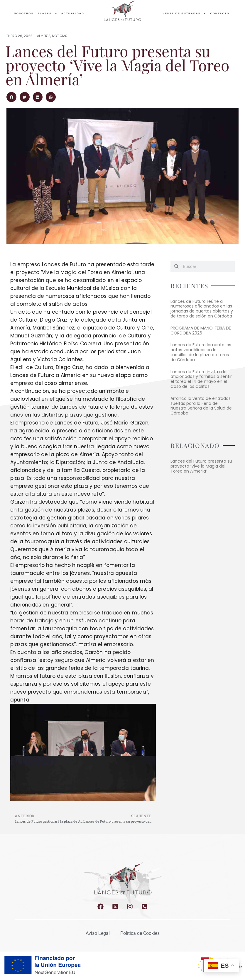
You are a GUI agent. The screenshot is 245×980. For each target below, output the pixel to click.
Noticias (60, 36)
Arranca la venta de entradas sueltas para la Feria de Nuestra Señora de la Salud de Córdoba (201, 406)
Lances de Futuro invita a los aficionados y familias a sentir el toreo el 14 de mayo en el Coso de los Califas (201, 379)
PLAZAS (47, 13)
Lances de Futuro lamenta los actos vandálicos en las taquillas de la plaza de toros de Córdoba (201, 352)
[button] (11, 97)
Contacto (220, 13)
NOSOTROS (24, 13)
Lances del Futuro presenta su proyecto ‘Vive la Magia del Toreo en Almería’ (201, 466)
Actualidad (73, 13)
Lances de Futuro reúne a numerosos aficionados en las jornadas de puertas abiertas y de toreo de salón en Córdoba (202, 309)
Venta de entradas (184, 13)
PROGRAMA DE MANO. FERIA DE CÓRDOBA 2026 (201, 331)
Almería (44, 36)
